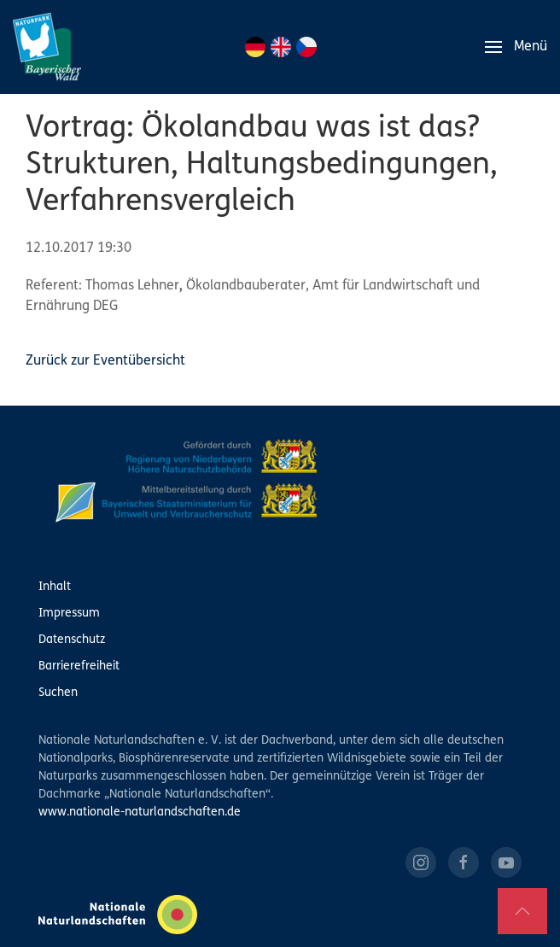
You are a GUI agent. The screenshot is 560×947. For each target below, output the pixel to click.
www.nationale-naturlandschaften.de (140, 813)
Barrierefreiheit (79, 666)
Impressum (69, 614)
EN (281, 47)
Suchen (58, 693)
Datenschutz (72, 640)
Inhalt (55, 587)
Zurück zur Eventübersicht (105, 361)
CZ (306, 47)
